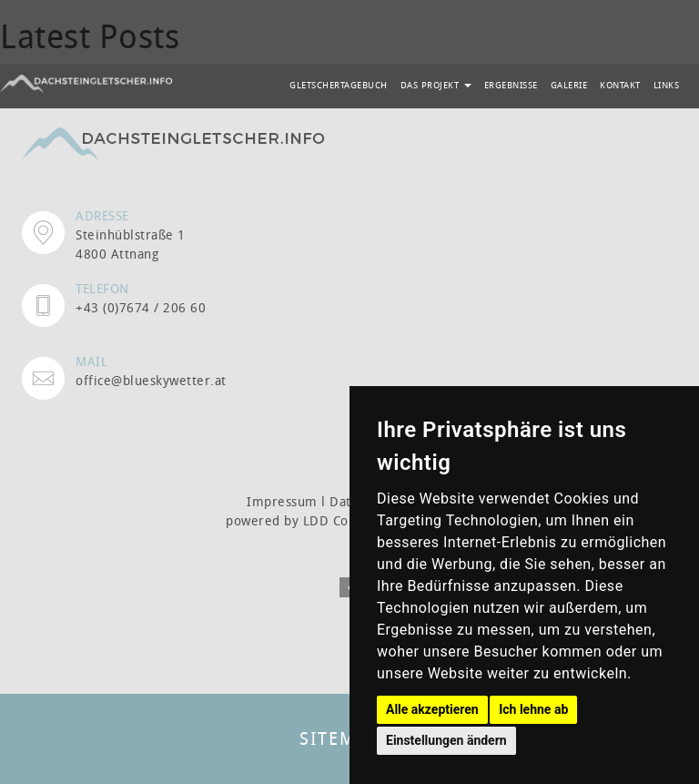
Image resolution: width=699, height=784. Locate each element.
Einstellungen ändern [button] (446, 740)
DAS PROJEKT (436, 85)
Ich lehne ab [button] (533, 709)
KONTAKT (620, 85)
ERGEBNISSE (511, 85)
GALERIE (569, 85)
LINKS (667, 85)
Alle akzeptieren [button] (432, 709)
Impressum (282, 501)
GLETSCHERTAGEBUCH (339, 85)
